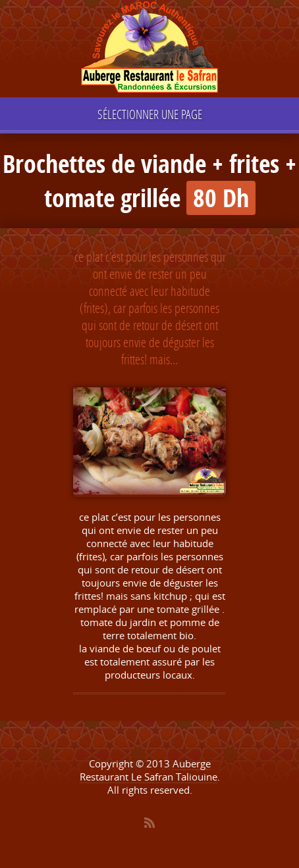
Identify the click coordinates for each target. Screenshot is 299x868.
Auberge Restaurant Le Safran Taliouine (149, 770)
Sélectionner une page (150, 114)
